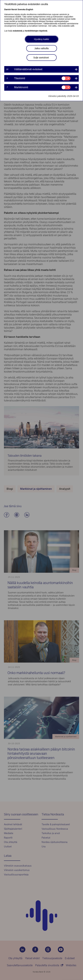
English (30, 10)
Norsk (14, 10)
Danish (8, 10)
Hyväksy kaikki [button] (42, 39)
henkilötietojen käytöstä (36, 31)
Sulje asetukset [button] (41, 58)
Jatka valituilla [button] (41, 48)
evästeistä (18, 31)
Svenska (22, 10)
